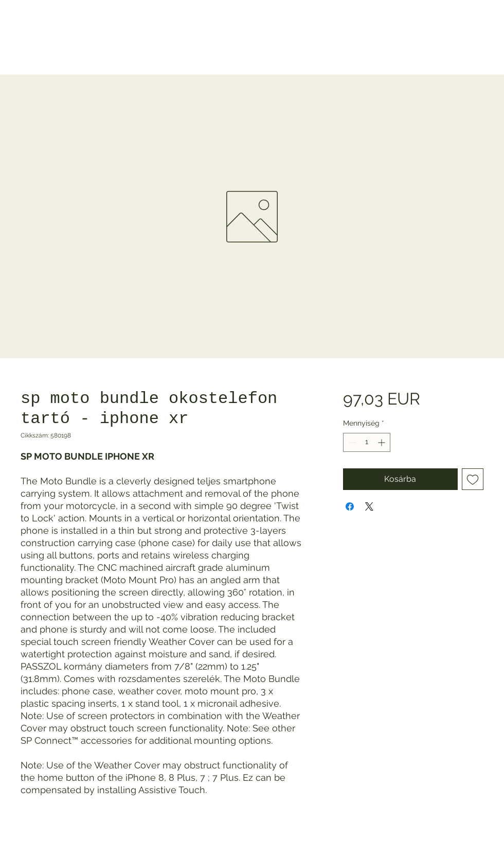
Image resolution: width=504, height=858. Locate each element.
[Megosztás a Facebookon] (350, 506)
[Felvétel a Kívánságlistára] (473, 479)
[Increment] (382, 442)
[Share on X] (369, 506)
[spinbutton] (367, 442)
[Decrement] (351, 442)
